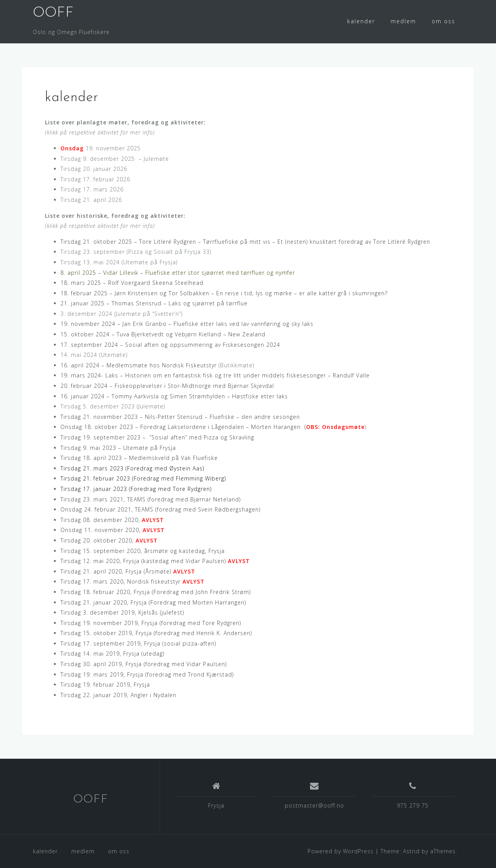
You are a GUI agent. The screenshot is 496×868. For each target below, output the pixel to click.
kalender (361, 21)
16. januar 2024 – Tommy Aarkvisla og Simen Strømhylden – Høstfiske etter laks (174, 396)
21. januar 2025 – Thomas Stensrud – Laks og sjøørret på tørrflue (154, 303)
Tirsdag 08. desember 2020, (112, 520)
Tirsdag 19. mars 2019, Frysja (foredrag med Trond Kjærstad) (147, 674)
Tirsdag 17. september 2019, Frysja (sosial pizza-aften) (138, 643)
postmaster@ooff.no (314, 805)
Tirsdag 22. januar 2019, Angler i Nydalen (118, 695)
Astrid (411, 851)
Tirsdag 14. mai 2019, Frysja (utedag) (112, 654)
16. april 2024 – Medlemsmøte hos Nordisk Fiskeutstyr (139, 365)
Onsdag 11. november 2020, (113, 530)
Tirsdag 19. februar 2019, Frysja (105, 685)
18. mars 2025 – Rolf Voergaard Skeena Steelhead (132, 283)
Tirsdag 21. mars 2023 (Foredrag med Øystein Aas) (132, 468)
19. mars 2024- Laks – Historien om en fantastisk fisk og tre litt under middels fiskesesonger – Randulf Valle (215, 375)
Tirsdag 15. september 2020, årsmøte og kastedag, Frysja (143, 551)
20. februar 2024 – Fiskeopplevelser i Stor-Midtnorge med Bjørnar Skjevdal (167, 386)
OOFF (53, 13)
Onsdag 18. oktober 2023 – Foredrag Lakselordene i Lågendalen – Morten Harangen (181, 427)
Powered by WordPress (341, 851)
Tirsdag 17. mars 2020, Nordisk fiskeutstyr (133, 581)
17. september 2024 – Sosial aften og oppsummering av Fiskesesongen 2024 (170, 345)
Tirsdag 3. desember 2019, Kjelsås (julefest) (122, 612)
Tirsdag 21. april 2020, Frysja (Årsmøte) (128, 571)
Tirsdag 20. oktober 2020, (109, 540)
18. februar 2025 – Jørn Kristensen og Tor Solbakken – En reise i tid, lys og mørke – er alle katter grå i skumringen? (224, 293)
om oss (443, 21)
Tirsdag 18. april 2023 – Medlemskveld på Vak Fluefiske (139, 458)
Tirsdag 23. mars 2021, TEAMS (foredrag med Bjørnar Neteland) (151, 499)
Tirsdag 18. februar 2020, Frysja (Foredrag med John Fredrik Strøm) (156, 592)
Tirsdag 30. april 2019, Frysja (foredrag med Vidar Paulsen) (144, 664)
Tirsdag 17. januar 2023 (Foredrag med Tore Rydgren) (136, 489)
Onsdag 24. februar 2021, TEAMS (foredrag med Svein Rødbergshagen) (160, 509)
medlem (403, 21)
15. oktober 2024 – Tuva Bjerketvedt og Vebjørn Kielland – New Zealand (163, 334)
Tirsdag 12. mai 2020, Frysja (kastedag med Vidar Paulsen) (155, 561)
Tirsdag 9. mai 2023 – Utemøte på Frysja (118, 448)
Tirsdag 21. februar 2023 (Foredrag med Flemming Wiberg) (143, 478)
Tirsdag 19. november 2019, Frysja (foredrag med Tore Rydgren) (151, 623)
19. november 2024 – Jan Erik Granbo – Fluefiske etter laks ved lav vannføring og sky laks (187, 324)
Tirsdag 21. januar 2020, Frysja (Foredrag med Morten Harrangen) (153, 602)
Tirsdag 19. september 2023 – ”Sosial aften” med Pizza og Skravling (157, 437)
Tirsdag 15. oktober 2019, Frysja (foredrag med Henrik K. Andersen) (156, 633)
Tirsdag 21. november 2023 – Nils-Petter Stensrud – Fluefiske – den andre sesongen (180, 417)
